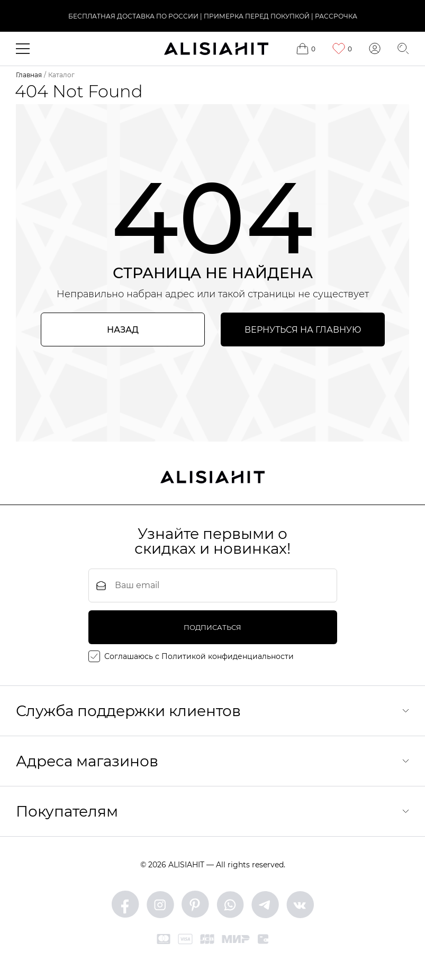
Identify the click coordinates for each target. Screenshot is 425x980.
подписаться (212, 627)
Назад (123, 330)
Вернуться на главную (303, 330)
